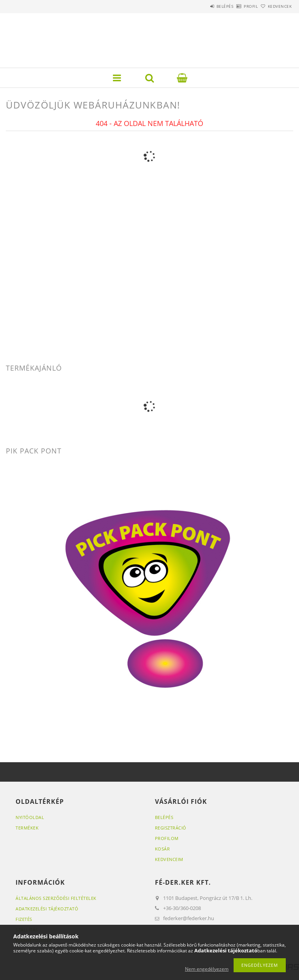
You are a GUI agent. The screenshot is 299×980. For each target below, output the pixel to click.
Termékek (27, 828)
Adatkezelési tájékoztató (47, 909)
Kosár (163, 849)
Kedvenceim (169, 859)
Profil (238, 6)
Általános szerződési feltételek (56, 898)
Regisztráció (171, 828)
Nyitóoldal (30, 817)
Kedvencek (276, 6)
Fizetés (24, 919)
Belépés (203, 6)
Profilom (167, 838)
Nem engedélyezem (207, 969)
